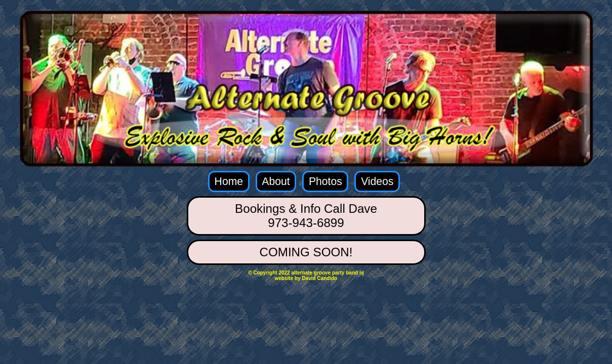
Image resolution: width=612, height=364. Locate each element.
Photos (325, 181)
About (276, 181)
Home (229, 181)
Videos (377, 181)
